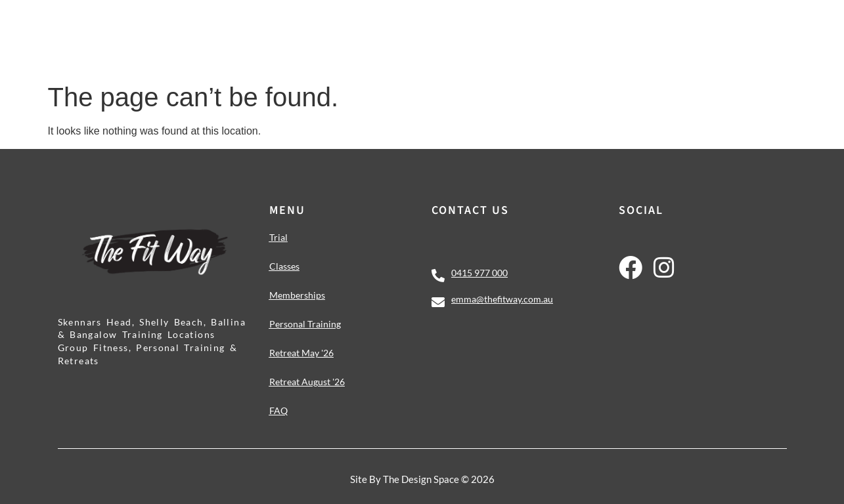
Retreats (612, 31)
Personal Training (506, 31)
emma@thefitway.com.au (502, 299)
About (685, 31)
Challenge (307, 31)
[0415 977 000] (438, 276)
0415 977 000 (479, 273)
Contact (750, 31)
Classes (231, 31)
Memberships (396, 31)
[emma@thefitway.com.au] (438, 303)
